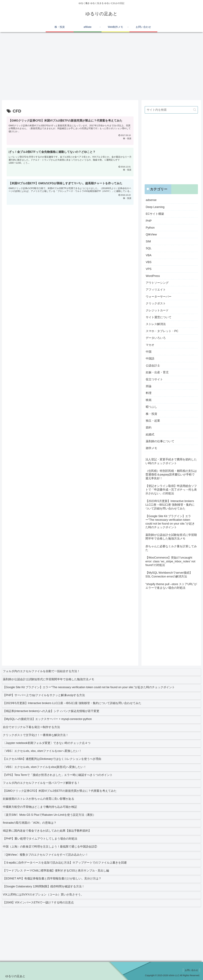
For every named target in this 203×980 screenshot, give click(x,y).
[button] (195, 110)
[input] (171, 110)
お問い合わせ (191, 970)
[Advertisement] (97, 68)
